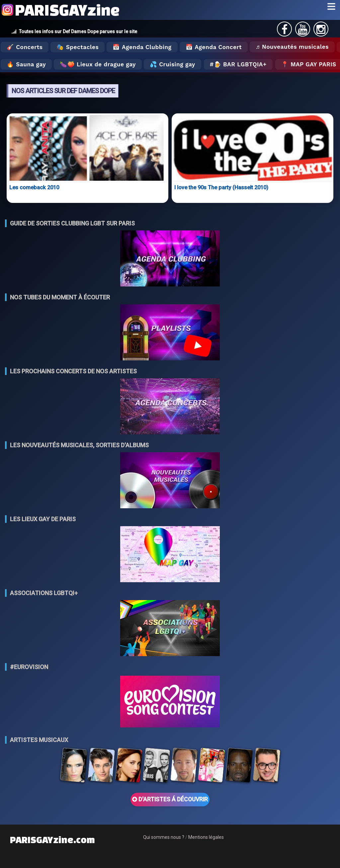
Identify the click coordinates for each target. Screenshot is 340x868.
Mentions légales (206, 837)
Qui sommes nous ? (164, 837)
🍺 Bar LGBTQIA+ (240, 64)
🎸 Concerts (25, 47)
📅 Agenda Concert (214, 47)
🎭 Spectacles (78, 47)
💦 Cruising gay (172, 64)
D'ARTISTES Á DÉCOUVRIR (170, 799)
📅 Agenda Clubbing (142, 47)
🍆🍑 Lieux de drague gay (98, 64)
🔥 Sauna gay (26, 64)
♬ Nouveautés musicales (292, 47)
